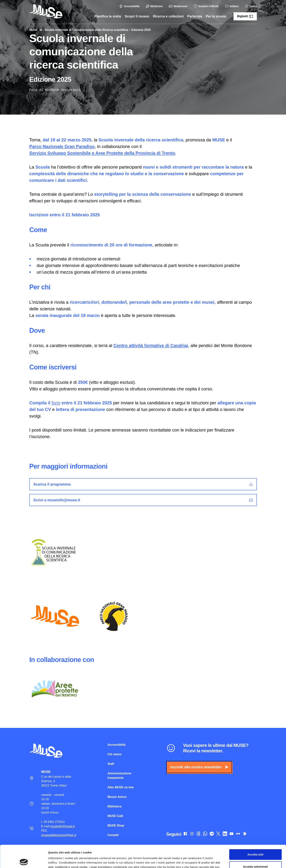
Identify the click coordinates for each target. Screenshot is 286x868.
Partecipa (195, 16)
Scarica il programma (143, 484)
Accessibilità (130, 6)
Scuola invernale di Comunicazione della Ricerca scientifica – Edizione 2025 (96, 30)
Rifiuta (255, 856)
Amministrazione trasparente (119, 776)
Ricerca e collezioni (168, 16)
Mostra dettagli (193, 861)
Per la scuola (216, 16)
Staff (111, 764)
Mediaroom (179, 6)
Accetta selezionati (255, 844)
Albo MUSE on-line (121, 787)
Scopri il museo (137, 16)
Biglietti (245, 16)
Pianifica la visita (108, 16)
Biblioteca (114, 806)
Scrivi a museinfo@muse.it (143, 500)
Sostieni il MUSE (207, 6)
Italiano (232, 6)
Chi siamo (114, 754)
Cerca (251, 6)
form (56, 403)
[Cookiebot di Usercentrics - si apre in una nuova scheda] (24, 861)
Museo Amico (117, 797)
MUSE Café (115, 816)
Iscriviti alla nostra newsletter (199, 767)
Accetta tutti (255, 832)
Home (33, 30)
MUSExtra (155, 6)
